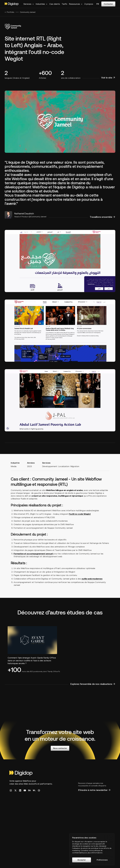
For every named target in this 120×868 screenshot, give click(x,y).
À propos (89, 4)
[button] (29, 4)
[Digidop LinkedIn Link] (20, 790)
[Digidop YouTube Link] (25, 790)
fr (98, 4)
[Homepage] (21, 773)
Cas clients (55, 4)
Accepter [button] (82, 860)
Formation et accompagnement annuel (33, 554)
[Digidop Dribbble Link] (39, 790)
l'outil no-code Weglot (80, 514)
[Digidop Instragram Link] (11, 790)
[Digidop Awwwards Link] (34, 790)
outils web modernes (92, 579)
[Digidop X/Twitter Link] (15, 790)
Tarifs (64, 4)
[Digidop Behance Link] (30, 790)
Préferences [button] (102, 860)
